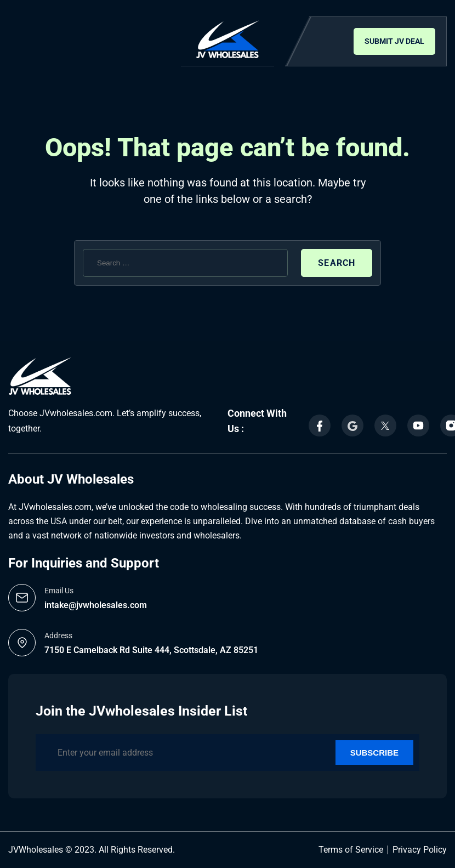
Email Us (59, 591)
